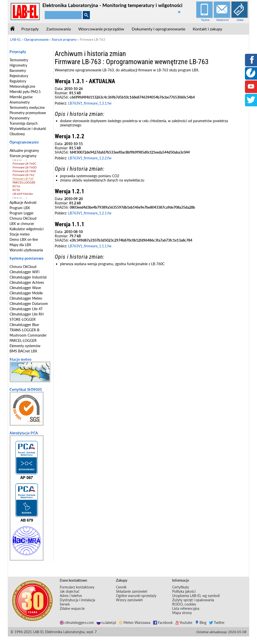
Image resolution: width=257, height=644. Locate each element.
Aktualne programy (24, 150)
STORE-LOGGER (23, 319)
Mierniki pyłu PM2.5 (25, 92)
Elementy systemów (25, 346)
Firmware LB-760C (24, 164)
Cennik (240, 20)
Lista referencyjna (186, 608)
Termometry (19, 60)
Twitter (217, 623)
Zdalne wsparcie (72, 608)
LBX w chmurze (22, 224)
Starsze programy (23, 156)
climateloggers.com (77, 623)
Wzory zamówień (129, 600)
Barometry (18, 71)
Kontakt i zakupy (207, 29)
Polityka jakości (184, 591)
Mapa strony (182, 613)
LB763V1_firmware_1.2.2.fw (90, 158)
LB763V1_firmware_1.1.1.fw (90, 246)
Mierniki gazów (21, 97)
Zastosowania (58, 29)
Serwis (65, 604)
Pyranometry (19, 118)
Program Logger (22, 213)
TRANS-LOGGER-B (24, 330)
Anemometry (20, 102)
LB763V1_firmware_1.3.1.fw (90, 103)
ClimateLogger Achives (27, 282)
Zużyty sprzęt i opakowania (193, 600)
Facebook (163, 623)
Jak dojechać (70, 591)
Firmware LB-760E (24, 171)
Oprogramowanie (24, 142)
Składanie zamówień (132, 591)
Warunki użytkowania (26, 250)
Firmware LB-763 (23, 179)
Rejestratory (19, 76)
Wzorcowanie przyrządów (101, 29)
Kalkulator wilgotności (26, 229)
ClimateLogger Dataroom (29, 304)
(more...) (20, 160)
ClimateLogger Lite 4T (26, 309)
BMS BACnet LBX (23, 351)
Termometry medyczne (27, 107)
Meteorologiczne (22, 86)
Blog (201, 623)
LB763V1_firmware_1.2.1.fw (90, 213)
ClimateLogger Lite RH (27, 314)
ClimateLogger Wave (25, 288)
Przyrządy (30, 29)
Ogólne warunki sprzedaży (136, 596)
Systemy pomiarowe (26, 258)
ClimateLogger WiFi (24, 272)
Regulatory (18, 81)
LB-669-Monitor (23, 194)
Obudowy (17, 134)
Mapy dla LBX (20, 245)
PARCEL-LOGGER (24, 182)
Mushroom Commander (28, 335)
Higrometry (18, 65)
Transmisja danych (24, 123)
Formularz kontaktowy (77, 587)
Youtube (184, 623)
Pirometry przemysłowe (28, 113)
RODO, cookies (184, 604)
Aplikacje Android (23, 202)
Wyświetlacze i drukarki (28, 129)
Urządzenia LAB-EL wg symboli (196, 596)
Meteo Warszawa (135, 623)
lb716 (16, 186)
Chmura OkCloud (23, 218)
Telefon (205, 20)
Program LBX (20, 208)
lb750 (16, 190)
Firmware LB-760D (24, 167)
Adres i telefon (71, 596)
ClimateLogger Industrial (28, 277)
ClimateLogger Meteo (26, 298)
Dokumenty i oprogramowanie (158, 29)
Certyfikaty (181, 587)
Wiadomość (223, 20)
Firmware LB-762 (23, 175)
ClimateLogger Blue (24, 325)
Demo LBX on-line (24, 239)
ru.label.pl (106, 623)
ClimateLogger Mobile (26, 293)
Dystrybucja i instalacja (77, 600)
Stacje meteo (20, 234)
